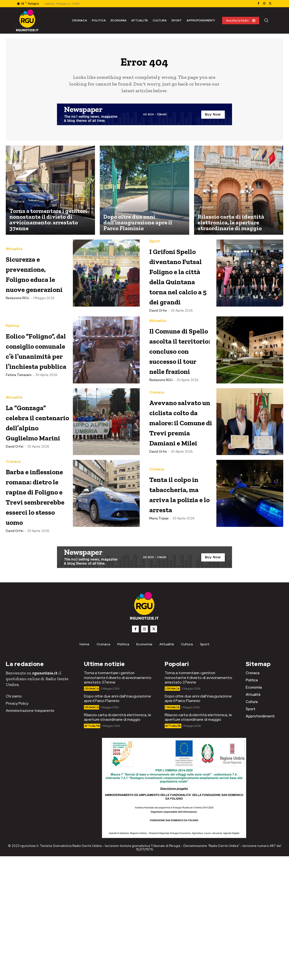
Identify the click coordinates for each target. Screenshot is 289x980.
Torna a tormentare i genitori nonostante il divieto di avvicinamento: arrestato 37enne (118, 801)
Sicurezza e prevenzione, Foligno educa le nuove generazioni (37, 275)
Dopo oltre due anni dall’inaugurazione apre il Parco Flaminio (117, 822)
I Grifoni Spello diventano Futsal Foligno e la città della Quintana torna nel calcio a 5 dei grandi (177, 298)
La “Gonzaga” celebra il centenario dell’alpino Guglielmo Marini (35, 482)
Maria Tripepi (159, 614)
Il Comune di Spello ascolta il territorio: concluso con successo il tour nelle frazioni (180, 400)
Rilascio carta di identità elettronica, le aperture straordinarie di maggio (118, 841)
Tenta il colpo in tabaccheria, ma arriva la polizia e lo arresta (179, 579)
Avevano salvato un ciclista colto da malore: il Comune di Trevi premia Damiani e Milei (178, 492)
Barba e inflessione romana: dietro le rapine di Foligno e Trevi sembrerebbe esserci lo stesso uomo (35, 600)
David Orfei (158, 353)
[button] (266, 20)
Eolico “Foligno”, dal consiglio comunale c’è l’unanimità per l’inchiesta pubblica (37, 400)
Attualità (206, 210)
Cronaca (18, 204)
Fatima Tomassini (19, 440)
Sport (155, 244)
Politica (13, 361)
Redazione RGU (17, 305)
